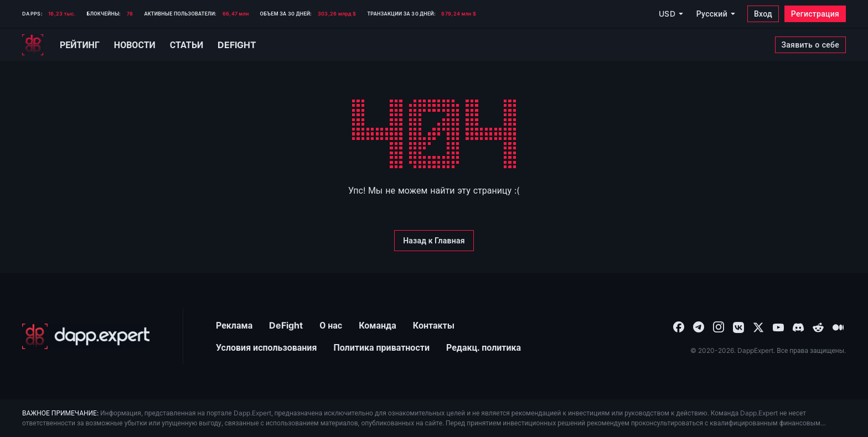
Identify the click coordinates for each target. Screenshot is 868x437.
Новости (135, 45)
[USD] (670, 14)
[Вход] (763, 14)
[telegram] (699, 326)
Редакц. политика (484, 347)
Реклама (234, 325)
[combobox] (679, 326)
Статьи (187, 45)
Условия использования (266, 347)
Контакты (434, 325)
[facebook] (679, 326)
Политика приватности (381, 347)
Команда (378, 325)
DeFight (286, 325)
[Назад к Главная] (434, 241)
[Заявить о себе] (810, 45)
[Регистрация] (815, 14)
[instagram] (719, 326)
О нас (331, 325)
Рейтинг (80, 45)
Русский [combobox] (712, 14)
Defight (237, 45)
